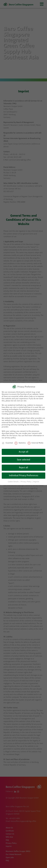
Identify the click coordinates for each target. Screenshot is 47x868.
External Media (36, 443)
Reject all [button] (23, 468)
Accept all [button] (23, 452)
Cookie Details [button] (14, 482)
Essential (7, 443)
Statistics (20, 443)
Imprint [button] (36, 482)
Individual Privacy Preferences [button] (24, 476)
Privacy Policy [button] (26, 482)
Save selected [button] (23, 460)
